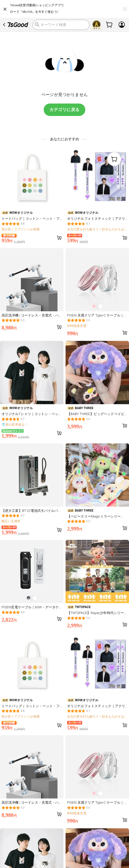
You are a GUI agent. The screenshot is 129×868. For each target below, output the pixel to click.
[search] (61, 25)
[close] (5, 9)
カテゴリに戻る (64, 110)
